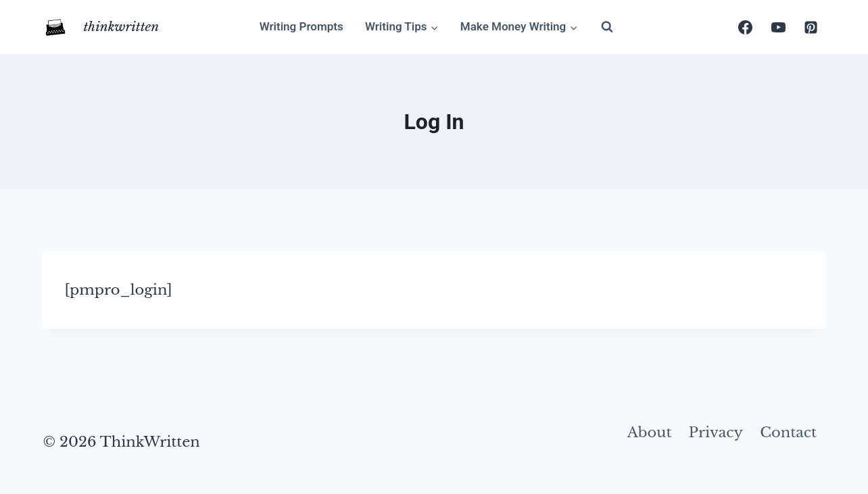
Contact (788, 433)
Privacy (716, 433)
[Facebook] (746, 27)
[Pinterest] (811, 27)
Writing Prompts (302, 26)
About (650, 433)
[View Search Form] (607, 27)
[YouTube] (778, 27)
